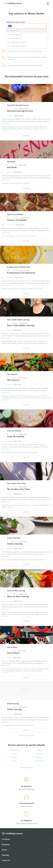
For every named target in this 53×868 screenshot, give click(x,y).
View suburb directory (26, 768)
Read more (6, 123)
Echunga (39, 750)
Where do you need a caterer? (16, 22)
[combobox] (26, 26)
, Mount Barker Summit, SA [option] (17, 42)
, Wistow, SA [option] (13, 31)
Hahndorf (39, 754)
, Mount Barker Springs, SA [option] (17, 46)
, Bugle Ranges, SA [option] (15, 34)
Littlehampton (14, 750)
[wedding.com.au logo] (12, 835)
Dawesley (14, 757)
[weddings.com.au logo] (13, 3)
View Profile (26, 136)
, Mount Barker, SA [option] (15, 38)
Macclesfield (39, 761)
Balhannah (39, 757)
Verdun (14, 761)
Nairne (14, 754)
